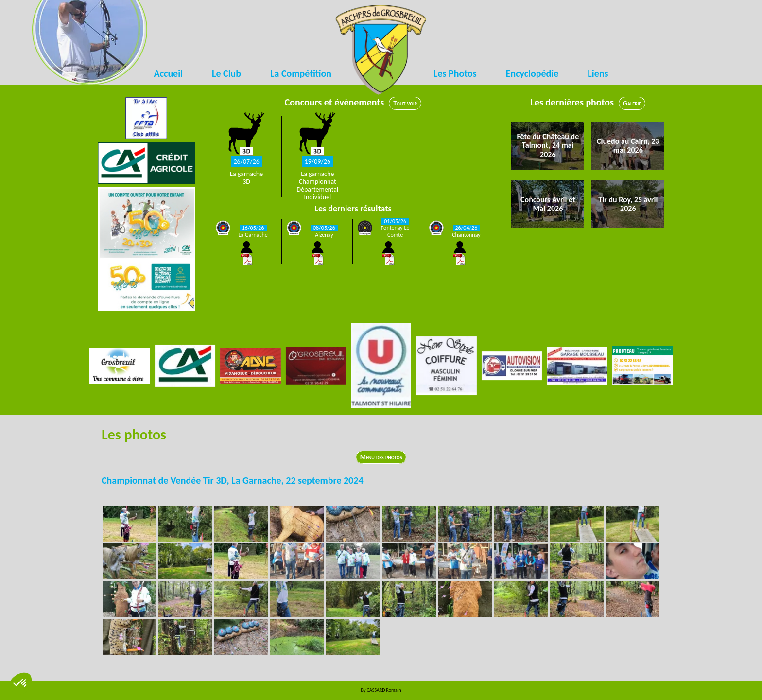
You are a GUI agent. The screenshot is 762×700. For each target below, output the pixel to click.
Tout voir (405, 103)
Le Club (226, 73)
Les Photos (455, 73)
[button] (20, 683)
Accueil (168, 73)
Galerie (632, 103)
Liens (598, 73)
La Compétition (301, 73)
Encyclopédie (532, 73)
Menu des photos (381, 457)
